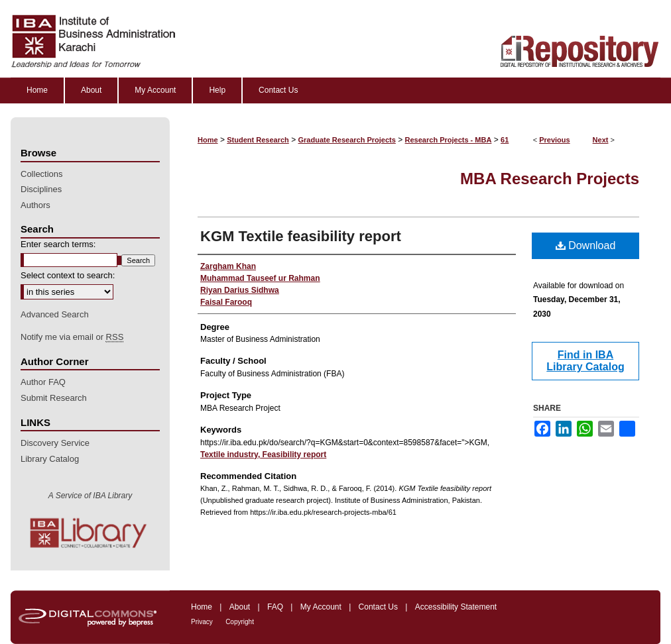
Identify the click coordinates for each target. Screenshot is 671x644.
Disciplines (41, 189)
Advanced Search (55, 314)
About (240, 607)
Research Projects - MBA (449, 140)
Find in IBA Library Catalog (585, 361)
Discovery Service (55, 443)
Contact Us (378, 607)
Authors (35, 205)
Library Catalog (50, 459)
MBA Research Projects (550, 179)
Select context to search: (68, 275)
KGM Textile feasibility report (301, 236)
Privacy (202, 622)
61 (505, 140)
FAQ (275, 607)
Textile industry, (230, 455)
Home (208, 140)
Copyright (240, 622)
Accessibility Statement (456, 607)
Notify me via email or (72, 337)
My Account (321, 607)
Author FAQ (43, 382)
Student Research (258, 140)
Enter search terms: (58, 244)
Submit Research (54, 398)
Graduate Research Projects (347, 140)
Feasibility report (293, 455)
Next (601, 140)
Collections (42, 174)
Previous (554, 140)
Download (586, 245)
